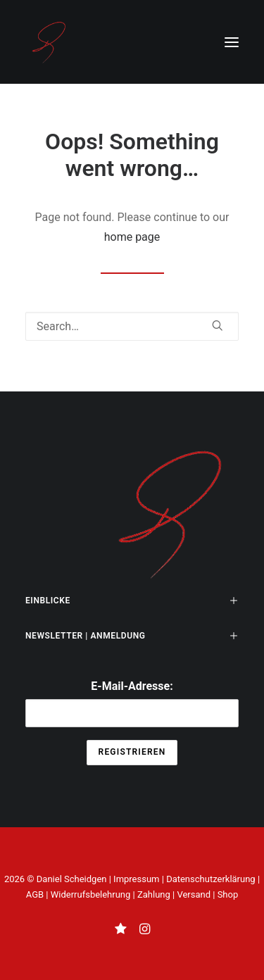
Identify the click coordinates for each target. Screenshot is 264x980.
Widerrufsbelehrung (91, 894)
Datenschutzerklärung (211, 879)
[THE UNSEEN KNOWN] (48, 42)
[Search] (132, 326)
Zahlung (154, 894)
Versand (194, 894)
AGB (35, 894)
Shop (228, 894)
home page (132, 237)
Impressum (136, 879)
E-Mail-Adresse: (132, 704)
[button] (232, 42)
